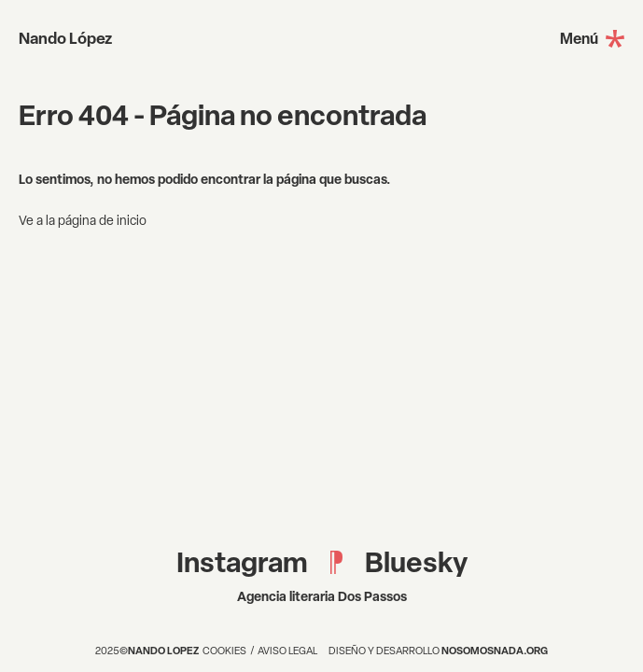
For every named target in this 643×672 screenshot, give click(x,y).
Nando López (65, 38)
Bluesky (416, 562)
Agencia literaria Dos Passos (322, 596)
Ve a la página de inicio (83, 220)
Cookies (224, 651)
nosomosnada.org (495, 650)
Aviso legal (287, 651)
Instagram (242, 562)
